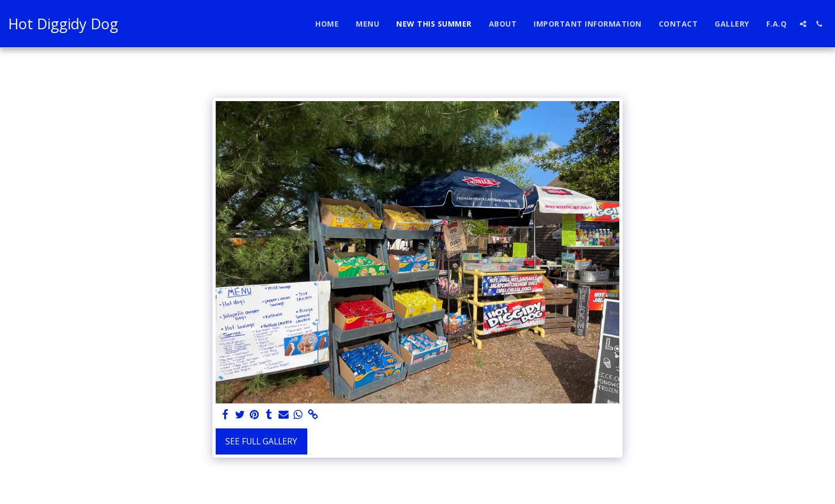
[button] (803, 24)
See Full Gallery (261, 441)
